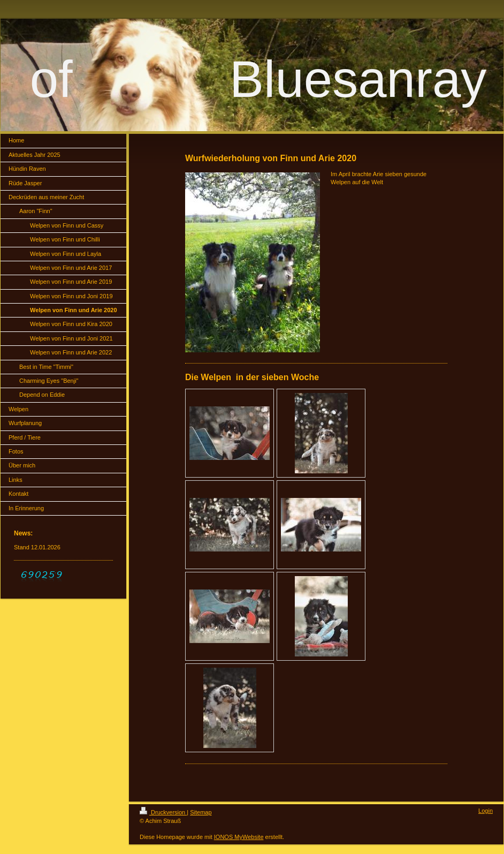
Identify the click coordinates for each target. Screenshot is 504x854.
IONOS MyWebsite (239, 837)
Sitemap (201, 812)
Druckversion (163, 812)
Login (486, 811)
